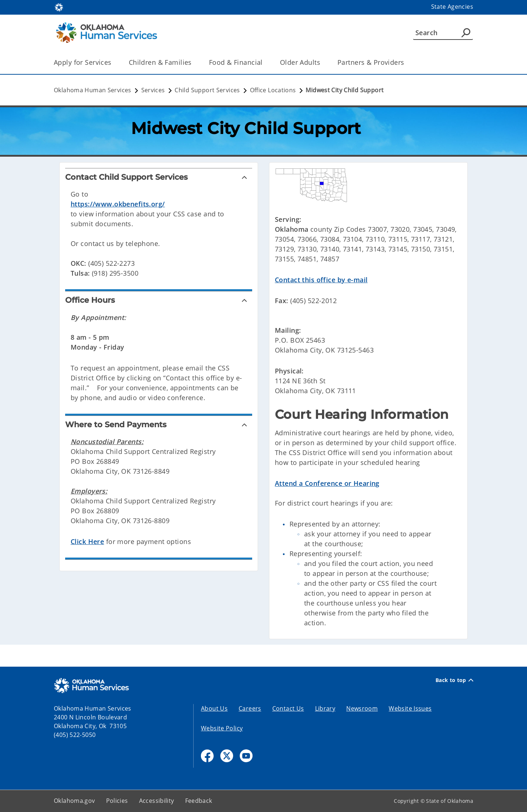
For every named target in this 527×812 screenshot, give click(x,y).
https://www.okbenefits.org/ (118, 204)
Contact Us (288, 708)
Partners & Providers (371, 62)
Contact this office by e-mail (321, 280)
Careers (250, 708)
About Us (214, 708)
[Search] (443, 33)
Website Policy (222, 728)
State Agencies (452, 7)
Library (325, 708)
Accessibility (157, 801)
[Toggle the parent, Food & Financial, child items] (265, 62)
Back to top (454, 680)
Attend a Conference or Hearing (327, 483)
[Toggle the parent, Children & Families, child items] (194, 62)
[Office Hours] (159, 300)
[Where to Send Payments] (159, 424)
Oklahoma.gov (74, 801)
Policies (117, 801)
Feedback (199, 801)
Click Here (87, 541)
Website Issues (410, 708)
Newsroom (362, 708)
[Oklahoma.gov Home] (59, 7)
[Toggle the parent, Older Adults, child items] (323, 62)
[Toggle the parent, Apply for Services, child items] (114, 62)
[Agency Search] (466, 33)
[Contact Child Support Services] (159, 177)
